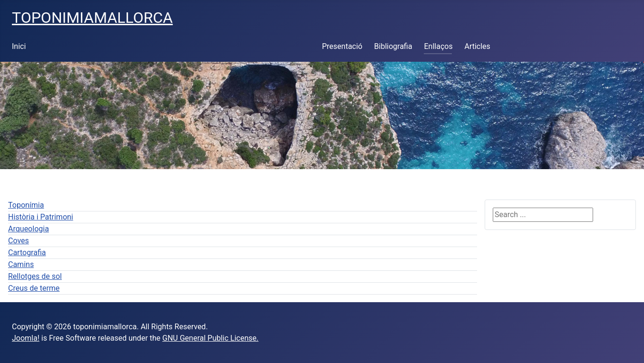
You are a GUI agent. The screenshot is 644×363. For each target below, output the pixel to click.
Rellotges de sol (35, 276)
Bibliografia (393, 46)
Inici (19, 46)
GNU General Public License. (210, 338)
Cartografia (27, 253)
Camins (21, 264)
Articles (477, 46)
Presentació (342, 46)
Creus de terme (34, 288)
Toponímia (26, 205)
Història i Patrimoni (41, 217)
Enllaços (438, 46)
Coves (19, 241)
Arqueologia (29, 229)
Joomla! (26, 338)
